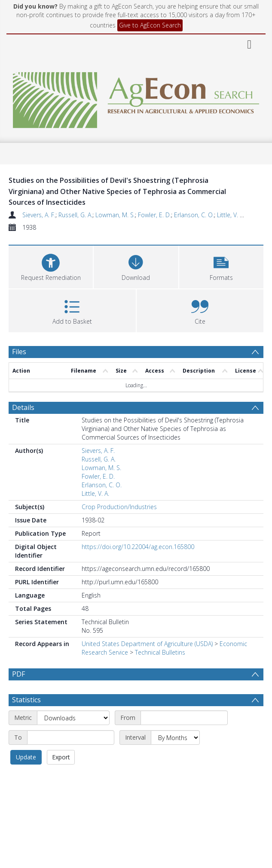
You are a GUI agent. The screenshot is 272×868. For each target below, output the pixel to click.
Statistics (26, 700)
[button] (221, 266)
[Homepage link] (136, 98)
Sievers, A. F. (39, 215)
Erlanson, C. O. (194, 215)
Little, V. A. (231, 215)
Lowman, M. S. (115, 215)
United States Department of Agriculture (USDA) (147, 644)
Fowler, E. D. (154, 215)
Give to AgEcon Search (150, 25)
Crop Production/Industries (119, 507)
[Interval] (175, 737)
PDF (18, 674)
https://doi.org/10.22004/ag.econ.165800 (138, 547)
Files (19, 352)
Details (23, 407)
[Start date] (184, 718)
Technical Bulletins (160, 652)
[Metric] (73, 718)
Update (26, 757)
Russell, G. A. (75, 215)
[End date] (71, 737)
